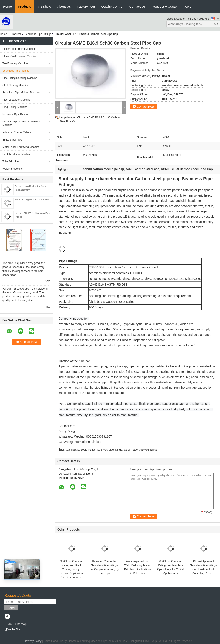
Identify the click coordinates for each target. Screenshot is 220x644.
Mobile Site (12, 629)
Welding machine (13, 169)
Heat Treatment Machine (17, 154)
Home (7, 6)
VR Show (44, 6)
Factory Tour (86, 6)
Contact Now (146, 107)
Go (216, 24)
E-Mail (9, 624)
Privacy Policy (33, 641)
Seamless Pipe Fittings (38, 34)
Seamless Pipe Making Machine (21, 93)
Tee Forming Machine (15, 63)
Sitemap (21, 624)
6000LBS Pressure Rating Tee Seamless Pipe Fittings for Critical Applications (170, 567)
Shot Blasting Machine (16, 85)
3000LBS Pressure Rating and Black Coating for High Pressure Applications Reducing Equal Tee (71, 569)
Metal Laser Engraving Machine (21, 147)
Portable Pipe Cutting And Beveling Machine (23, 123)
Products (25, 6)
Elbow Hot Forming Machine (19, 49)
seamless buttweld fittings (81, 450)
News (187, 6)
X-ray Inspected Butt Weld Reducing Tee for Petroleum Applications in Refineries (137, 567)
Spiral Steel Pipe (12, 140)
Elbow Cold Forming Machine (20, 56)
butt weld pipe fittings (110, 450)
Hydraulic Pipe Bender (16, 114)
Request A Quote (164, 6)
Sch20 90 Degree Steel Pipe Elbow (32, 200)
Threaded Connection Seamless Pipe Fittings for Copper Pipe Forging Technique (104, 567)
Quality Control (112, 6)
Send (11, 608)
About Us (64, 6)
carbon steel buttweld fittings (140, 450)
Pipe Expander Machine (16, 100)
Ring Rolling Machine (15, 107)
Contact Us (137, 6)
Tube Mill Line (11, 161)
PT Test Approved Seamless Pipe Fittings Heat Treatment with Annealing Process (203, 567)
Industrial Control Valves (17, 132)
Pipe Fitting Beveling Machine (20, 78)
